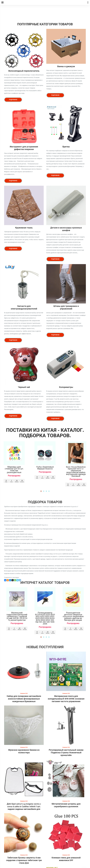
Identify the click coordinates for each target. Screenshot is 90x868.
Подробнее (13, 100)
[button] (41, 491)
